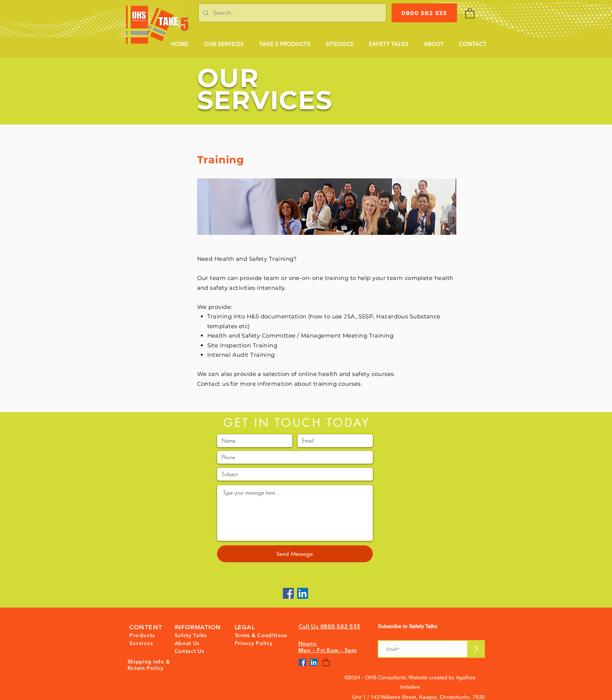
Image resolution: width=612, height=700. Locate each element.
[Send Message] (295, 554)
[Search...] (292, 13)
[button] (224, 44)
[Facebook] (288, 593)
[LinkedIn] (303, 593)
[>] (476, 649)
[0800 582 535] (424, 13)
